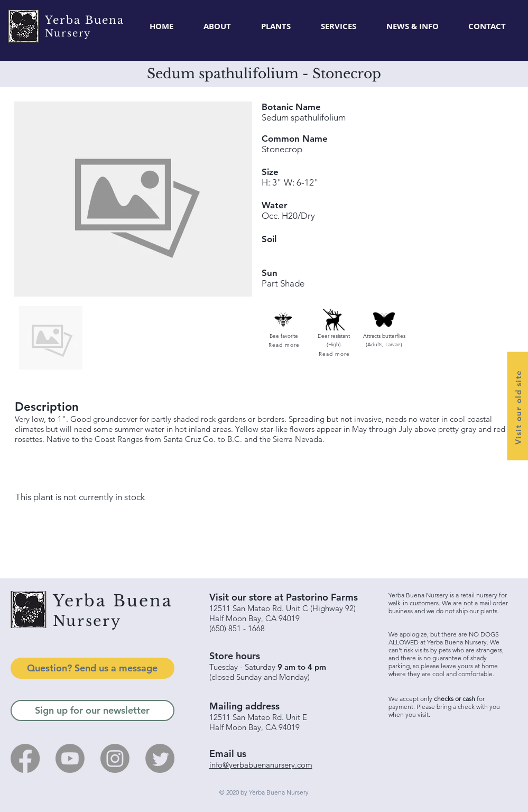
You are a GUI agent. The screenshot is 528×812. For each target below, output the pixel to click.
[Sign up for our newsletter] (92, 710)
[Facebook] (25, 758)
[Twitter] (160, 758)
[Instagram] (115, 758)
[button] (276, 26)
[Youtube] (70, 758)
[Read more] (284, 345)
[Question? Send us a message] (92, 668)
